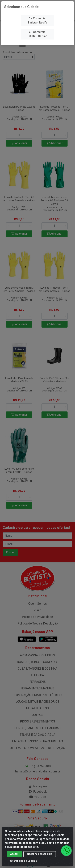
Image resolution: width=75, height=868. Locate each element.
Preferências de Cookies (23, 861)
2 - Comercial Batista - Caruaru (37, 34)
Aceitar (14, 854)
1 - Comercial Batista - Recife (38, 20)
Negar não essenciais (40, 854)
